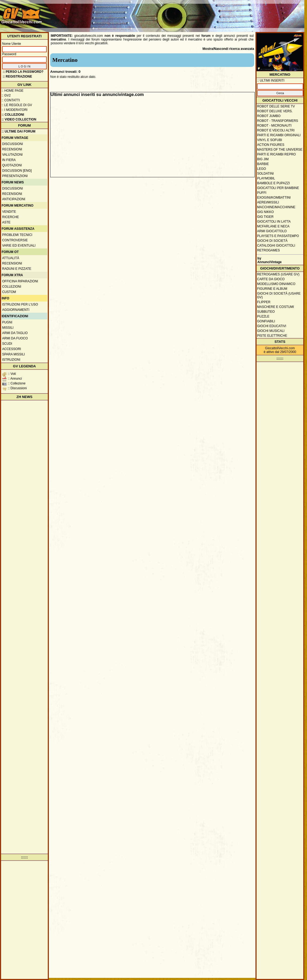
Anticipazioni (14, 199)
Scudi (7, 344)
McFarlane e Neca (273, 226)
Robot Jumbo (269, 116)
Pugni (7, 322)
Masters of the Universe (280, 150)
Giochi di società (272, 241)
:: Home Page (13, 91)
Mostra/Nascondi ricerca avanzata (228, 49)
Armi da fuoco (15, 338)
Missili (8, 328)
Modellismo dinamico (276, 284)
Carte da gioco (271, 279)
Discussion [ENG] (17, 171)
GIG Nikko (265, 212)
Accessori (12, 349)
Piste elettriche (272, 336)
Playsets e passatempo (278, 236)
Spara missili (13, 354)
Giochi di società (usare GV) (279, 295)
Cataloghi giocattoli (276, 246)
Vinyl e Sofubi (270, 140)
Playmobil (266, 178)
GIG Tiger (265, 217)
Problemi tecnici (17, 235)
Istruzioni (11, 360)
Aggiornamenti (16, 310)
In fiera (9, 160)
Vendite (9, 212)
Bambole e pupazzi (273, 183)
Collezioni (12, 287)
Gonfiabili (266, 321)
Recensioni (12, 149)
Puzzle (263, 316)
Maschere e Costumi (275, 307)
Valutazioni (12, 155)
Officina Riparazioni (20, 281)
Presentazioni (15, 176)
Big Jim (263, 159)
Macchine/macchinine (276, 207)
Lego (261, 169)
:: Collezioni (13, 115)
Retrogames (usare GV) (278, 274)
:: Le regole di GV (17, 105)
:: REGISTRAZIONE (17, 77)
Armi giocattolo (272, 231)
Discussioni (13, 144)
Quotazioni (12, 165)
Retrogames (268, 250)
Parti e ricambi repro (276, 154)
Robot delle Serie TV (276, 106)
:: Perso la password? (23, 72)
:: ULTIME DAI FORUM (18, 131)
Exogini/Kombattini (274, 198)
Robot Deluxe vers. (275, 111)
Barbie (263, 164)
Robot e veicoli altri (276, 130)
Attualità (11, 258)
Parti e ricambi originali (279, 135)
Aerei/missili (268, 202)
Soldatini (265, 174)
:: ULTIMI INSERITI (271, 81)
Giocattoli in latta (274, 222)
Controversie (15, 240)
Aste (6, 222)
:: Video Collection (19, 119)
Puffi (262, 193)
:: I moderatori (15, 110)
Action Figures (271, 145)
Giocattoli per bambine (278, 188)
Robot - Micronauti (274, 126)
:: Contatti (11, 100)
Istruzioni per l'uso (20, 304)
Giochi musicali (271, 331)
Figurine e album (272, 289)
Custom (9, 292)
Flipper (264, 302)
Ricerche (11, 217)
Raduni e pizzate (17, 269)
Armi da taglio (15, 333)
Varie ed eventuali (19, 246)
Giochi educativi (272, 326)
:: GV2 (6, 95)
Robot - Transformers (278, 121)
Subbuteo (266, 312)
